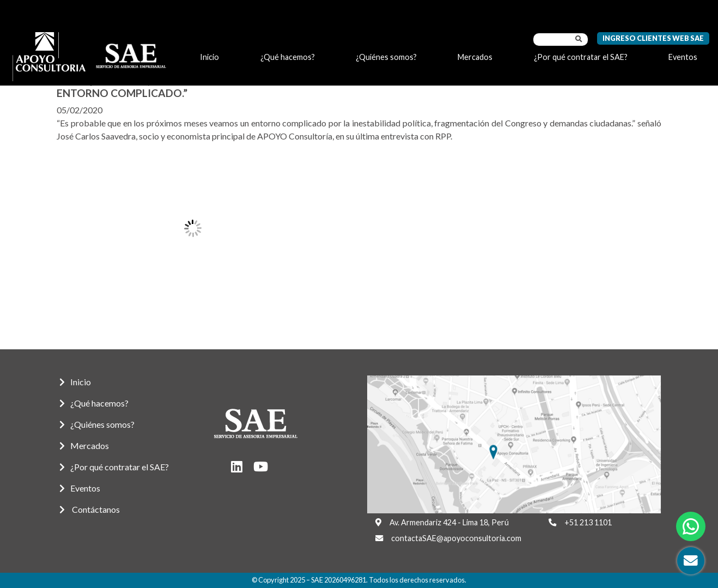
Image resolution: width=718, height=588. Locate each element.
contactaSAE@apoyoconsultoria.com (456, 538)
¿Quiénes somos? (386, 57)
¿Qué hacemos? (288, 57)
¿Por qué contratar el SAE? (581, 57)
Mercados (475, 57)
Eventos (683, 57)
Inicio (209, 57)
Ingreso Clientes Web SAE (653, 38)
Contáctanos (90, 509)
